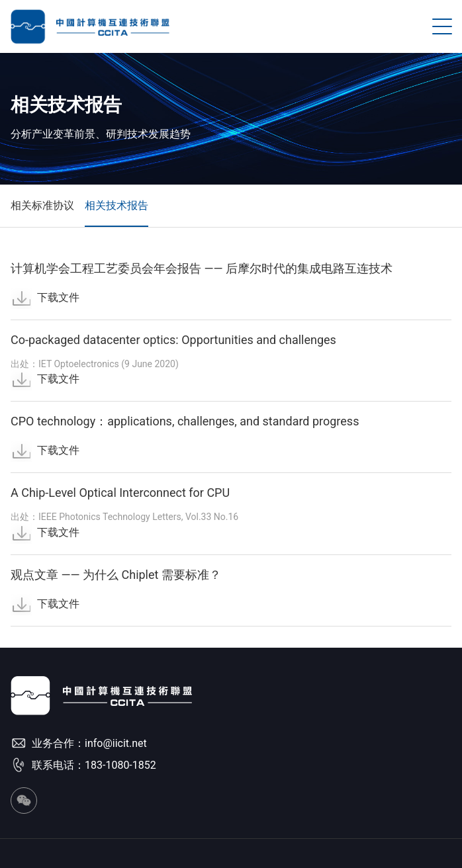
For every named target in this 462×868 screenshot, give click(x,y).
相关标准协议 (42, 205)
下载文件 (45, 297)
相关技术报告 (116, 205)
